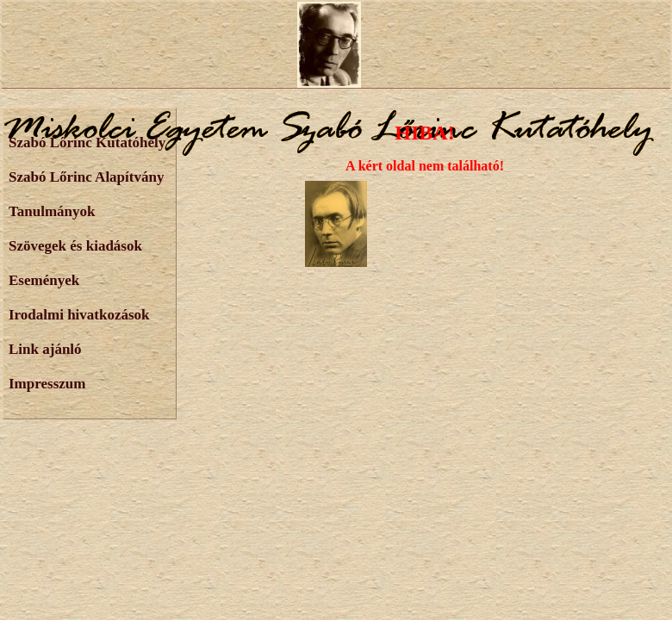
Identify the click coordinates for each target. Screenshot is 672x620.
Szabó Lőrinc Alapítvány (86, 177)
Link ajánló (45, 349)
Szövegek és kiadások (75, 246)
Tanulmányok (52, 211)
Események (44, 280)
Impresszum (47, 384)
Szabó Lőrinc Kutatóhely (87, 143)
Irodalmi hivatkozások (79, 315)
